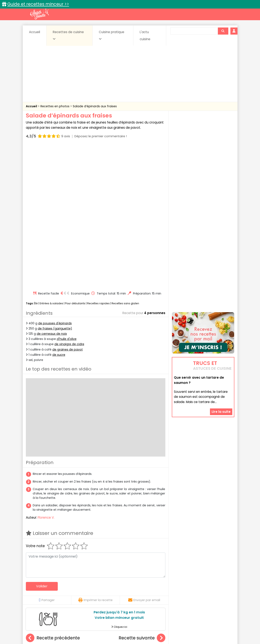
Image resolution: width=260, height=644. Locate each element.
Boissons (100, 587)
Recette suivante (142, 497)
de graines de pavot (68, 208)
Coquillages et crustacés (192, 587)
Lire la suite (221, 365)
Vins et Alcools (197, 595)
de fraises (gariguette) (55, 187)
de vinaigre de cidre (69, 203)
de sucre (59, 213)
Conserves (161, 587)
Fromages (145, 591)
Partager (47, 459)
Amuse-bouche (59, 587)
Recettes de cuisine (68, 35)
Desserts (37, 591)
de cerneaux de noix (52, 192)
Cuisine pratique (112, 35)
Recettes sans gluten (125, 162)
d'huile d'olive (67, 197)
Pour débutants (75, 162)
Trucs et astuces (188, 578)
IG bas (163, 591)
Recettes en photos (55, 106)
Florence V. (46, 376)
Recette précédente (53, 497)
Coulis (220, 587)
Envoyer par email (144, 459)
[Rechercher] (223, 31)
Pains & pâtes (218, 591)
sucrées (156, 595)
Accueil (35, 32)
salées (90, 595)
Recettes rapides (98, 162)
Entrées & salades (51, 162)
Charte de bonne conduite (194, 628)
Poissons (72, 595)
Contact (76, 628)
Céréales (120, 587)
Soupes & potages (131, 595)
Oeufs (198, 591)
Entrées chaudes (92, 591)
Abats (37, 587)
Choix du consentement (179, 632)
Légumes (180, 591)
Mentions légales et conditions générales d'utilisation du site (129, 628)
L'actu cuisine (145, 36)
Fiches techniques (151, 578)
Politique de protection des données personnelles (121, 632)
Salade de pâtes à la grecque (52, 544)
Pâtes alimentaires (47, 595)
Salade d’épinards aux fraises (95, 106)
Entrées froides (121, 591)
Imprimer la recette (95, 459)
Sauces (106, 595)
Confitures (140, 587)
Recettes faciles (73, 578)
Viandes (174, 595)
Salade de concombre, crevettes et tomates (155, 544)
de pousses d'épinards (55, 182)
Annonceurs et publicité (47, 628)
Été (36, 162)
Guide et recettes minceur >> (38, 4)
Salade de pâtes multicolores (98, 544)
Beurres (82, 587)
